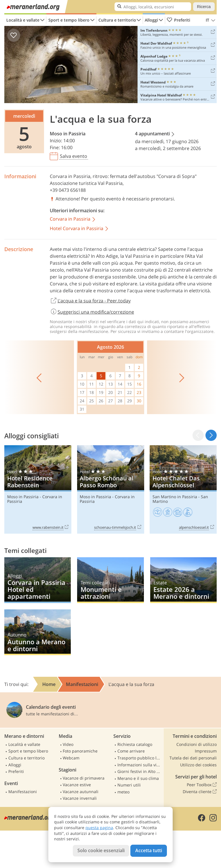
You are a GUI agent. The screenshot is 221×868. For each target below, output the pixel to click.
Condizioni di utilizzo (197, 744)
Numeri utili (129, 785)
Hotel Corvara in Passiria (79, 229)
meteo (123, 792)
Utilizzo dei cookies (198, 765)
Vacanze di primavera (84, 778)
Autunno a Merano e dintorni (38, 632)
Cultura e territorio (117, 20)
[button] (211, 435)
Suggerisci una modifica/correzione (92, 312)
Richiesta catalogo (135, 744)
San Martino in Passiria (175, 497)
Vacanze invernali (80, 798)
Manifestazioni (23, 792)
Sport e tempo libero (69, 20)
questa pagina (99, 828)
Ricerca (204, 7)
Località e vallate (23, 20)
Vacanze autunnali (81, 792)
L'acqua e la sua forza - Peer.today (90, 301)
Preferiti (178, 20)
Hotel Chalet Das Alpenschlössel (183, 489)
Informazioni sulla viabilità (140, 765)
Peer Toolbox (202, 785)
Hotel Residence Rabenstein (38, 489)
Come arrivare (131, 751)
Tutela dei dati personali (193, 758)
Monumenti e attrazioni (110, 580)
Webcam (71, 758)
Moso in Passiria (68, 134)
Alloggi (151, 20)
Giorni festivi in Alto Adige (140, 771)
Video (68, 744)
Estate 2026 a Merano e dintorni (183, 580)
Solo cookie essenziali (101, 850)
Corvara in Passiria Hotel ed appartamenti (38, 580)
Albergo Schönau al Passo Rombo (111, 489)
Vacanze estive (77, 785)
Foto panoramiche (80, 751)
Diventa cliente (200, 792)
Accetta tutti (149, 850)
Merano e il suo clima (138, 778)
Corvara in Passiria (70, 176)
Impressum (206, 751)
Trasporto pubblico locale (140, 758)
